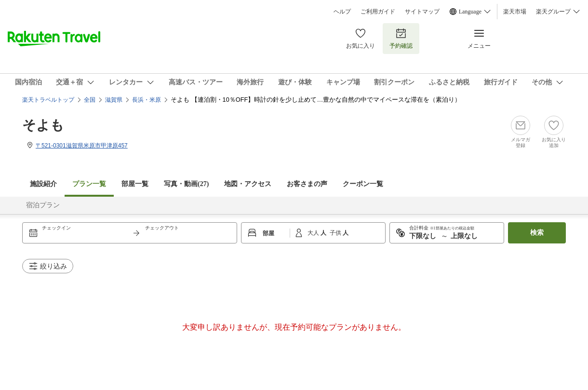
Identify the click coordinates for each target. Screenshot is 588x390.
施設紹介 (43, 184)
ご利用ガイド (378, 12)
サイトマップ (422, 12)
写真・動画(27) (186, 184)
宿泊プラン (43, 205)
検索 (537, 233)
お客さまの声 (307, 184)
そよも (43, 125)
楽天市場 (515, 12)
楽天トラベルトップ (48, 100)
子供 (336, 233)
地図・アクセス (248, 184)
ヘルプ (342, 12)
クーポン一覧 (363, 184)
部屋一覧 (135, 184)
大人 (314, 233)
